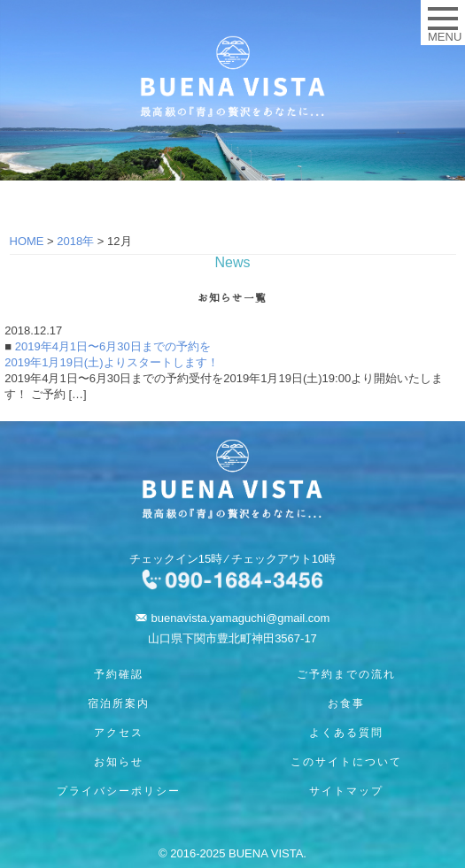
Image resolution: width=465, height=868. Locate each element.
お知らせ (119, 762)
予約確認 (119, 674)
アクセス (119, 733)
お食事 (346, 703)
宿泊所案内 (119, 703)
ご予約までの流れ (346, 674)
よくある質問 (346, 733)
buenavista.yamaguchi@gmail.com (241, 618)
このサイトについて (346, 762)
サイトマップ (346, 791)
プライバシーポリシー (119, 791)
